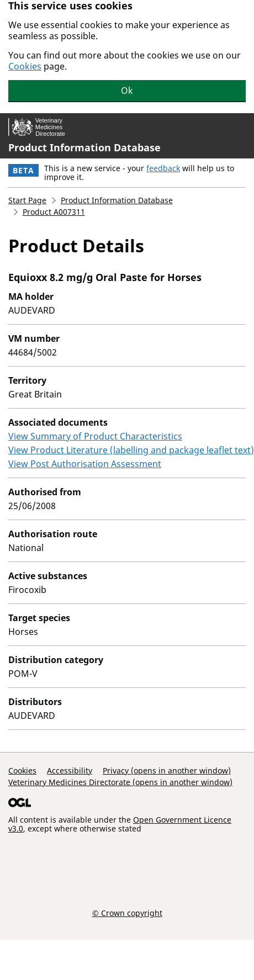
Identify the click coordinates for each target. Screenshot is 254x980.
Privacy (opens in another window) (167, 770)
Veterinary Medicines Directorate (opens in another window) (120, 782)
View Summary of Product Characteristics (95, 436)
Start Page (27, 200)
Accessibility (70, 770)
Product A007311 (54, 212)
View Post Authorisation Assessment (85, 464)
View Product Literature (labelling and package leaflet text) (131, 450)
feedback (163, 168)
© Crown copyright (127, 913)
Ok (127, 91)
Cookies (25, 66)
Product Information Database (84, 147)
